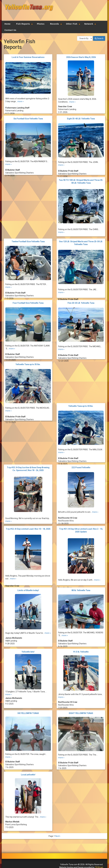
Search (99, 38)
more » (21, 98)
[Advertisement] (79, 12)
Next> (58, 836)
